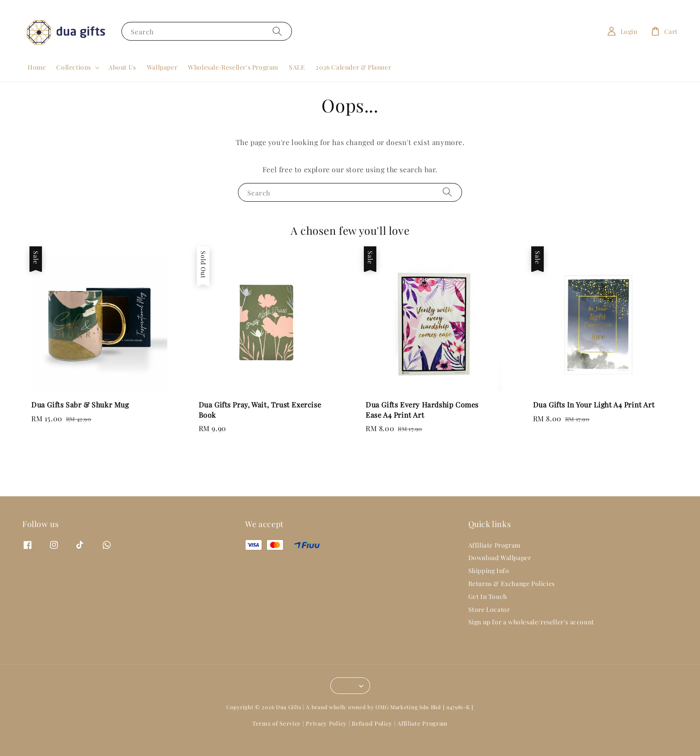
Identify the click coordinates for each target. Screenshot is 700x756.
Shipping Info (489, 571)
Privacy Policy (326, 723)
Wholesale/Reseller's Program (233, 67)
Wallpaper (162, 67)
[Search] (277, 31)
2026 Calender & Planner (353, 67)
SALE (297, 67)
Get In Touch (488, 596)
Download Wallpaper (500, 558)
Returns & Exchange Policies (512, 584)
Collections (74, 67)
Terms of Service (277, 723)
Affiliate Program (494, 545)
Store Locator (489, 609)
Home (37, 67)
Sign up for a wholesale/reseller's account (531, 622)
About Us (122, 67)
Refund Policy (372, 723)
